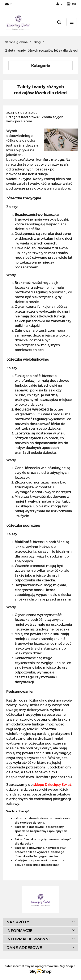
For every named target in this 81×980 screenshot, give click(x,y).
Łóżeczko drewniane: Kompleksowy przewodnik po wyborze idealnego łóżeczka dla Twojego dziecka (40, 852)
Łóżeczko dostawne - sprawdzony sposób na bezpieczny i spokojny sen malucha (41, 831)
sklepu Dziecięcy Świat (52, 784)
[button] (71, 4)
